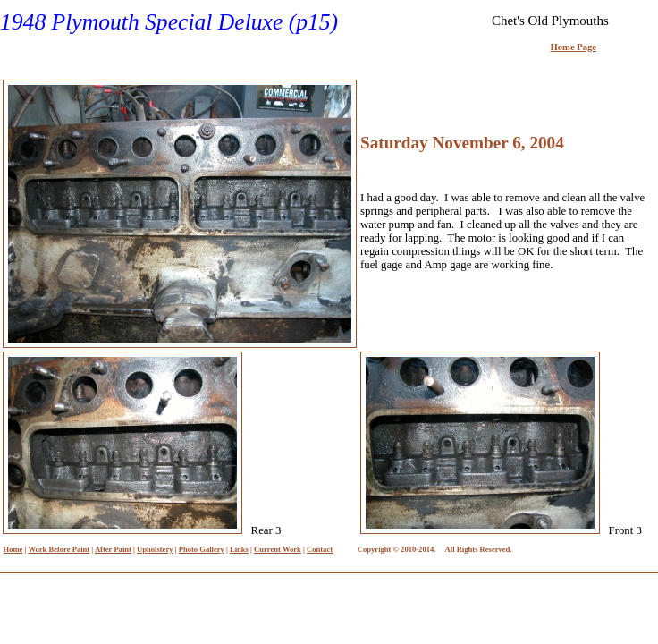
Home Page (573, 47)
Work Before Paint (59, 549)
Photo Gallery (202, 549)
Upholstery (155, 549)
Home (13, 549)
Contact (320, 549)
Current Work (278, 549)
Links (239, 549)
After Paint (113, 549)
